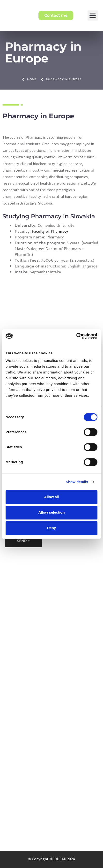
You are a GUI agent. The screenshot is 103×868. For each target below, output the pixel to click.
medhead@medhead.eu (52, 588)
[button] (93, 15)
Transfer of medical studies (51, 720)
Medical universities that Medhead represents (51, 684)
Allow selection (51, 512)
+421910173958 (52, 595)
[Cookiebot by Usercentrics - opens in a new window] (76, 336)
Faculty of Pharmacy (50, 231)
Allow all (52, 497)
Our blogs (52, 807)
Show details (77, 482)
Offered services (52, 799)
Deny (52, 528)
